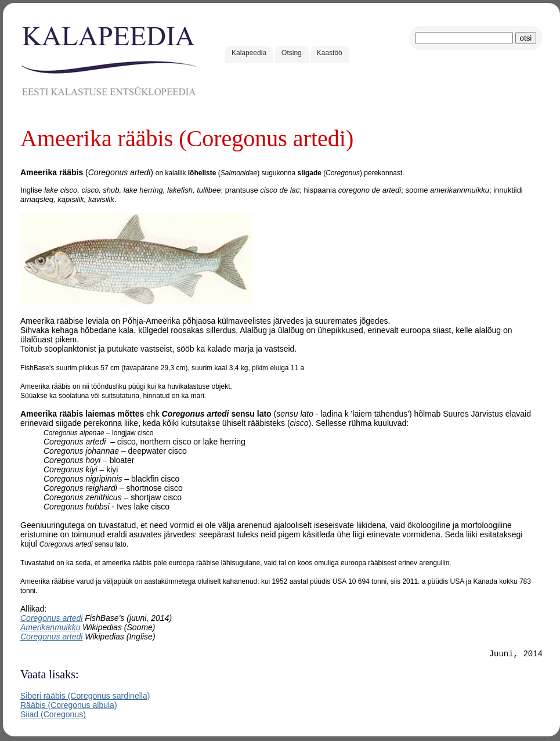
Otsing (292, 53)
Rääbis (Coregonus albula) (69, 707)
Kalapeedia (249, 53)
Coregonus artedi (51, 618)
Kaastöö (330, 53)
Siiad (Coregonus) (53, 716)
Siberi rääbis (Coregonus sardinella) (85, 697)
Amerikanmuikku (50, 627)
